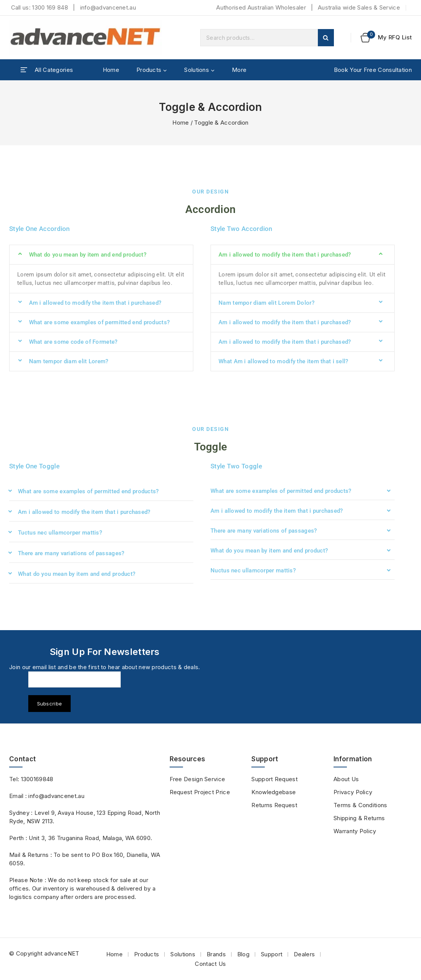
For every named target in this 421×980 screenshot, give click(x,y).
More (239, 70)
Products (147, 954)
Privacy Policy (353, 792)
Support (272, 954)
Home (111, 70)
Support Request (274, 779)
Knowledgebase (274, 792)
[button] (101, 255)
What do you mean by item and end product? (88, 255)
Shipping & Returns (359, 818)
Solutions (183, 954)
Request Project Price (200, 792)
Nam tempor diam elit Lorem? (69, 361)
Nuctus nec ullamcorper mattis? (253, 570)
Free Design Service (198, 779)
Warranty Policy (355, 831)
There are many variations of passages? (71, 553)
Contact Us (210, 964)
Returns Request (274, 805)
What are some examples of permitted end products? (100, 322)
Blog (243, 954)
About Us (346, 779)
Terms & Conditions (360, 805)
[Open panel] (47, 70)
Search (326, 38)
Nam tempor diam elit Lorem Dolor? (266, 303)
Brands (216, 954)
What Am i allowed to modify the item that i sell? (283, 361)
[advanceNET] (86, 37)
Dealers (304, 954)
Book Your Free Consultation (373, 70)
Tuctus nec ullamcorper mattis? (60, 533)
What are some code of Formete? (73, 342)
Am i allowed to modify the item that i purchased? (95, 303)
